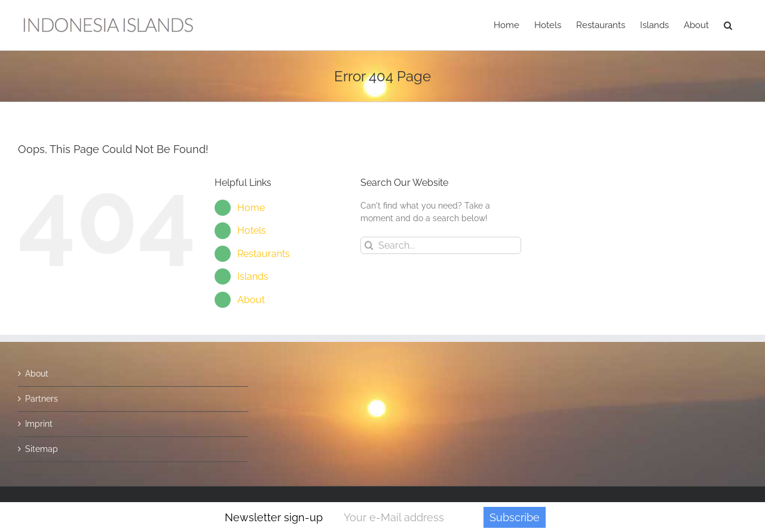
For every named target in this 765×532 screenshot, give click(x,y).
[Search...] (441, 245)
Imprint (39, 424)
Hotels (252, 230)
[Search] (369, 245)
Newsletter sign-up (274, 517)
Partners (42, 399)
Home (251, 208)
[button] (728, 25)
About (251, 300)
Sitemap (42, 449)
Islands (253, 276)
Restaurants (264, 254)
